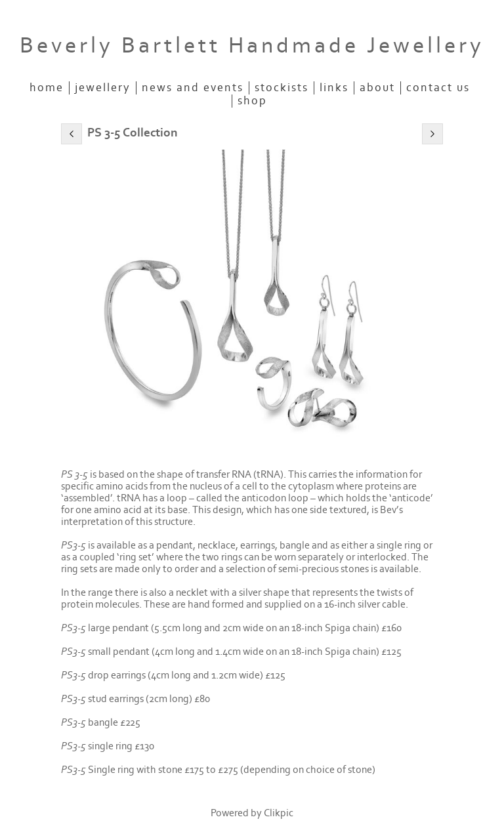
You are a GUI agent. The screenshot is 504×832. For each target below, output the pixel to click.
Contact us (438, 88)
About (377, 88)
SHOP (252, 101)
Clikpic (279, 813)
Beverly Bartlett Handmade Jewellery (252, 46)
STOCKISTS (282, 88)
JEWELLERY (103, 88)
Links (334, 88)
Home (47, 88)
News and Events (193, 88)
